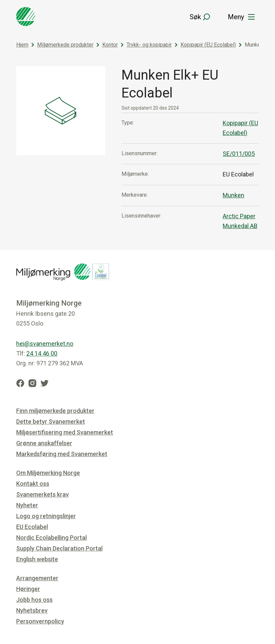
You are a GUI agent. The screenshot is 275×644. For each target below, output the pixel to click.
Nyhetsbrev (32, 610)
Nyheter (27, 505)
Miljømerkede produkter (65, 45)
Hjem (22, 45)
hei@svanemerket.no (45, 344)
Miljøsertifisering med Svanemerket (65, 432)
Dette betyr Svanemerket (51, 422)
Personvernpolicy (40, 621)
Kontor (110, 45)
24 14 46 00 (42, 353)
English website (37, 559)
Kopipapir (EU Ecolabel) (208, 45)
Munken (233, 195)
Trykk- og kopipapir (149, 45)
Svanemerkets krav (43, 494)
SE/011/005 (239, 154)
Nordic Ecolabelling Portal (51, 538)
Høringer (28, 589)
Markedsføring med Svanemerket (62, 454)
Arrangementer (37, 578)
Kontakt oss (33, 484)
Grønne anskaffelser (44, 443)
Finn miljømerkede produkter (55, 411)
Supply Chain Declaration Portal (59, 548)
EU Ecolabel (32, 527)
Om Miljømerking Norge (48, 473)
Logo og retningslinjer (46, 516)
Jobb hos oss (34, 600)
